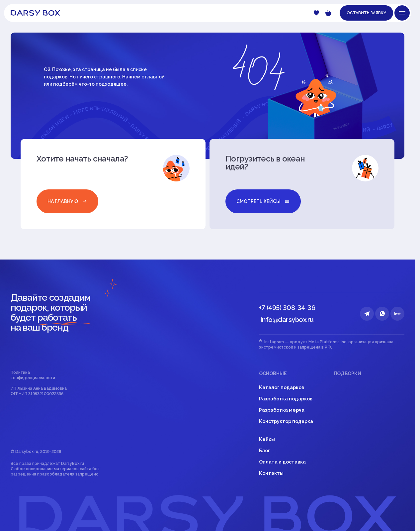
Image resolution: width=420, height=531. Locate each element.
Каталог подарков (282, 387)
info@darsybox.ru (287, 320)
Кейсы (267, 439)
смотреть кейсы (263, 201)
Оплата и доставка (282, 462)
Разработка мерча (282, 410)
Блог (265, 451)
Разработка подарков (286, 399)
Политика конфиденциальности (33, 375)
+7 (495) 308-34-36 (287, 308)
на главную (67, 201)
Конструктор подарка (286, 421)
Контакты (271, 473)
